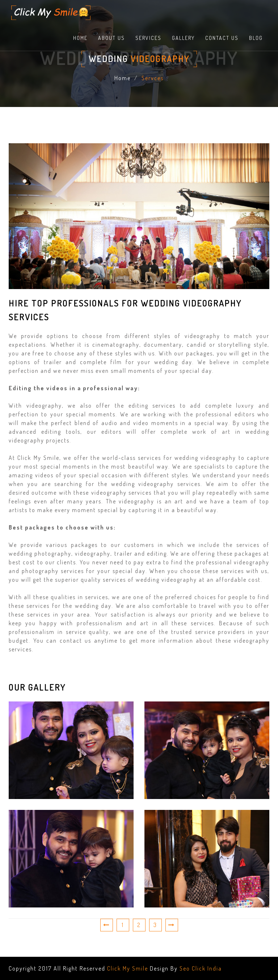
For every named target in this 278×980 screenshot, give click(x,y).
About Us (111, 38)
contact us (222, 38)
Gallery (183, 38)
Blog (256, 38)
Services (148, 38)
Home (123, 78)
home (80, 38)
